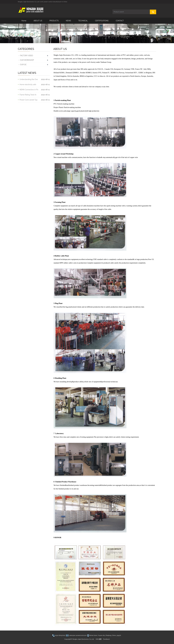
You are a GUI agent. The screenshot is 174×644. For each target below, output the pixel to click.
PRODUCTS (54, 21)
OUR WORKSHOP (27, 60)
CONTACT (120, 21)
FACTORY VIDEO (27, 56)
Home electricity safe (28, 84)
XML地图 (99, 639)
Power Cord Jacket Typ (28, 100)
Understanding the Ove (29, 79)
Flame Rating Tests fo (28, 95)
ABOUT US (38, 21)
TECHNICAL (83, 21)
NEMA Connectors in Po (29, 90)
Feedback (106, 639)
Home (24, 21)
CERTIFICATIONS (102, 21)
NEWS (68, 21)
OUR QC (23, 65)
